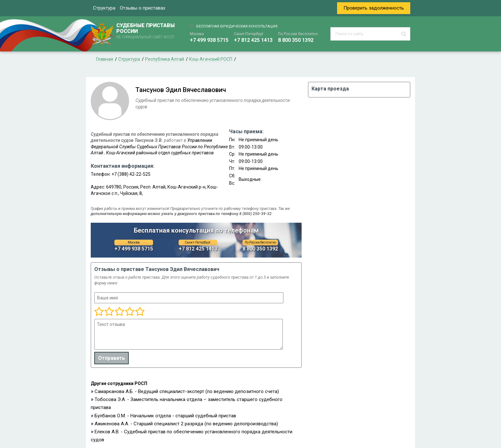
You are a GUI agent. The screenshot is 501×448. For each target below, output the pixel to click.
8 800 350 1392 (296, 40)
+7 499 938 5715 (209, 40)
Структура (104, 8)
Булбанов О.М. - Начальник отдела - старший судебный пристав (165, 416)
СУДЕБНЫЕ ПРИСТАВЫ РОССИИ (147, 31)
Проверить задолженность (374, 8)
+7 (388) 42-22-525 (131, 174)
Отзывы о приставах (143, 8)
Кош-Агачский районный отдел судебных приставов (160, 153)
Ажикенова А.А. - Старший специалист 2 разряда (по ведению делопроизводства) (186, 424)
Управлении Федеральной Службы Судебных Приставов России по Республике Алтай (159, 147)
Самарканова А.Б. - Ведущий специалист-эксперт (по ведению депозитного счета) (187, 391)
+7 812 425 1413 (253, 40)
